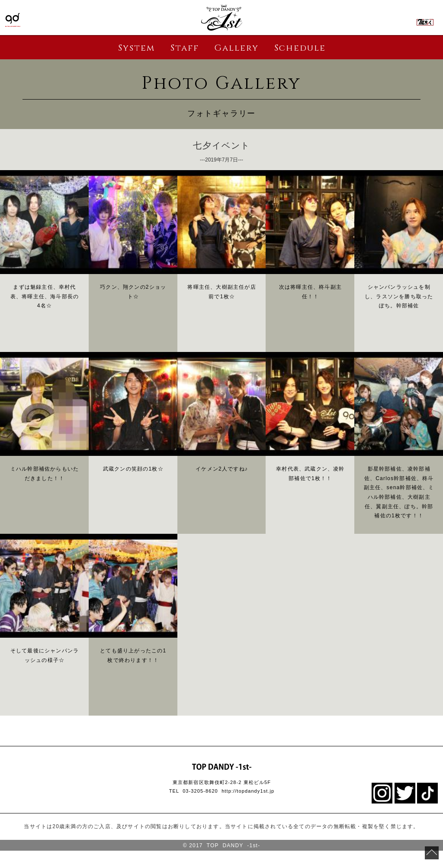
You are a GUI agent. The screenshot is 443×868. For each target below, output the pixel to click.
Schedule (300, 48)
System (136, 48)
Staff (185, 48)
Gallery (236, 48)
